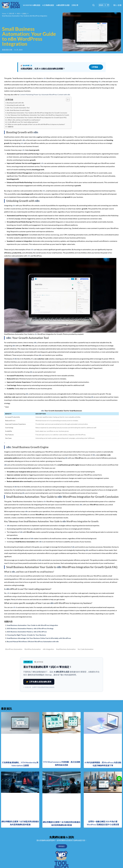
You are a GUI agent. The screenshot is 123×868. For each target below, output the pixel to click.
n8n (45, 78)
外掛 (18, 14)
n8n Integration (48, 649)
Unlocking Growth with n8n (16, 105)
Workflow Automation (33, 649)
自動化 (24, 14)
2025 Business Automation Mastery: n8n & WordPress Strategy (30, 628)
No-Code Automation (86, 649)
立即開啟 (96, 67)
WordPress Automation (14, 649)
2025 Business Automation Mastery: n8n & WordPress (27, 632)
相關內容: (11, 127)
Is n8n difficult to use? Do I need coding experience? (23, 122)
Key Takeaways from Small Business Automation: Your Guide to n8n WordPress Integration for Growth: (39, 115)
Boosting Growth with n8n (15, 103)
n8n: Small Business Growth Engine (18, 110)
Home (4, 14)
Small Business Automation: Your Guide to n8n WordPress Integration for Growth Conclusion (37, 113)
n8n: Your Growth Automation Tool (18, 108)
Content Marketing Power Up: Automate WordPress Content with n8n (45, 95)
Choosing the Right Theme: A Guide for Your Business (26, 635)
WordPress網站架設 (32, 5)
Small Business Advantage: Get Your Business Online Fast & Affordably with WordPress (39, 638)
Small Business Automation (66, 649)
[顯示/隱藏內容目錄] (67, 100)
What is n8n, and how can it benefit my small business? (24, 120)
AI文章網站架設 (48, 5)
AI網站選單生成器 (63, 5)
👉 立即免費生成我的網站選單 (39, 682)
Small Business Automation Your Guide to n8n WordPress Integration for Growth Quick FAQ (37, 117)
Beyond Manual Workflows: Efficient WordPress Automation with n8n (33, 641)
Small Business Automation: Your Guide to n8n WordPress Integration (32, 625)
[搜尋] (93, 5)
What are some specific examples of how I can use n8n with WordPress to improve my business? (36, 124)
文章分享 (75, 5)
